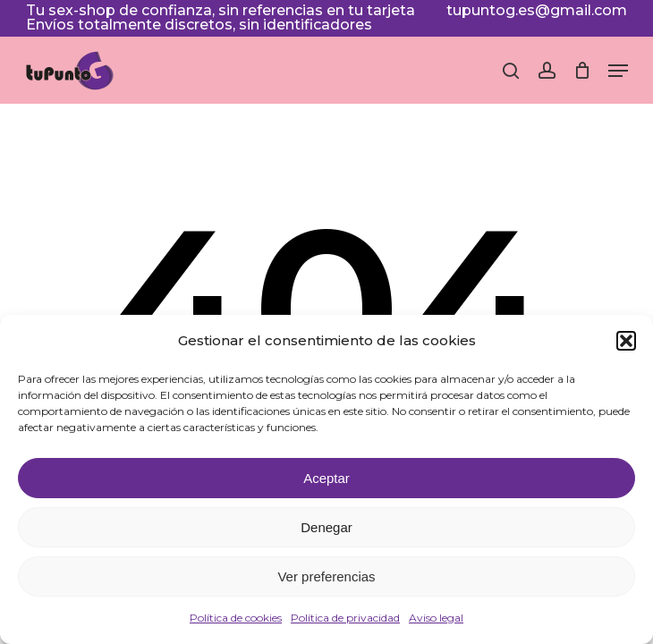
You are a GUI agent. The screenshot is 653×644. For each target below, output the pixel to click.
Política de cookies (236, 618)
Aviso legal (436, 618)
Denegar (326, 527)
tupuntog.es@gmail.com (537, 10)
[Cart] (582, 71)
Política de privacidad (345, 618)
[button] (626, 341)
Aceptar (326, 478)
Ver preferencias (326, 576)
